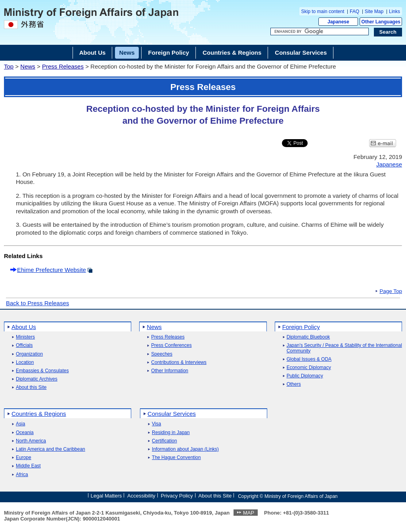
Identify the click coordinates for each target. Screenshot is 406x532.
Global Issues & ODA (309, 359)
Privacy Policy (177, 496)
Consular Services (172, 414)
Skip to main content (323, 11)
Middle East (28, 466)
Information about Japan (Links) (185, 449)
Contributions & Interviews (179, 363)
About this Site (31, 388)
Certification (164, 441)
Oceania (25, 433)
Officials (24, 345)
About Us (24, 327)
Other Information (169, 371)
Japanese (338, 22)
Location (25, 363)
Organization (29, 354)
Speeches (162, 354)
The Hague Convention (176, 458)
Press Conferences (171, 345)
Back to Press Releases (37, 303)
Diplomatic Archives (37, 379)
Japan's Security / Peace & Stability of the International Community (344, 348)
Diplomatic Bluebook (308, 337)
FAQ (354, 11)
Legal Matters (106, 496)
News (28, 66)
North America (31, 441)
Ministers (25, 337)
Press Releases (63, 66)
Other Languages (381, 22)
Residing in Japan (171, 433)
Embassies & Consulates (42, 371)
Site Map (374, 11)
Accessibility (141, 496)
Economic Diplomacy (309, 368)
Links (395, 11)
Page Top (391, 291)
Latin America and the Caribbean (51, 449)
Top (9, 66)
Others (294, 384)
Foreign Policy (301, 327)
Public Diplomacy (305, 376)
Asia (20, 424)
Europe (24, 458)
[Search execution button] (388, 32)
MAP (249, 513)
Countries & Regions (39, 414)
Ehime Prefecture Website (52, 270)
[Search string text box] (320, 32)
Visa (156, 424)
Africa (22, 475)
